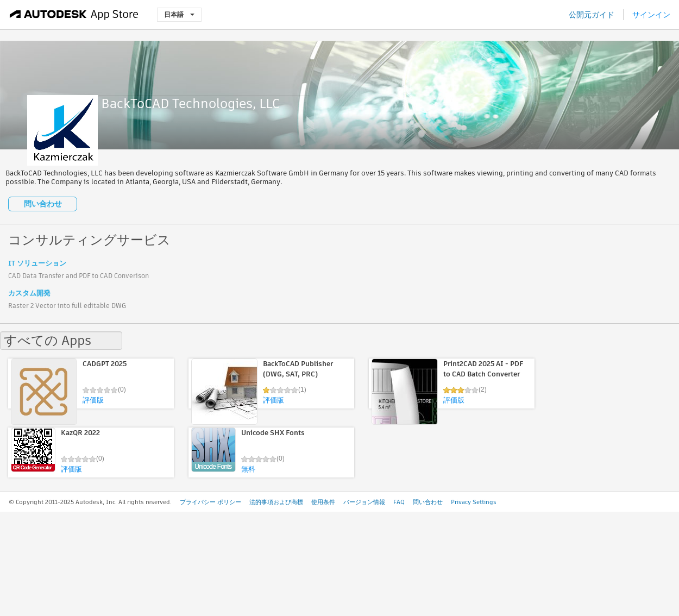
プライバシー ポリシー (210, 502)
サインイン (651, 15)
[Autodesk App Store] (74, 15)
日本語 (179, 14)
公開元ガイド (592, 15)
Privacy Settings (474, 502)
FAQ (399, 502)
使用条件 (323, 502)
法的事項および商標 (276, 502)
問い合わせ (43, 204)
